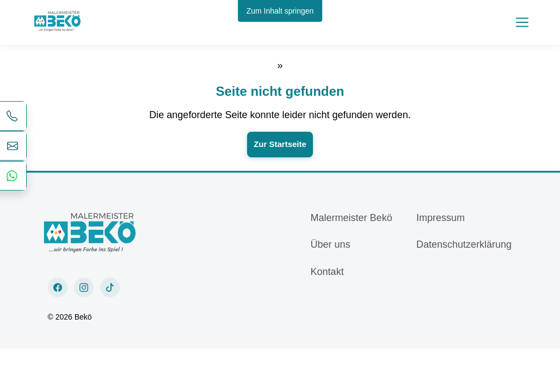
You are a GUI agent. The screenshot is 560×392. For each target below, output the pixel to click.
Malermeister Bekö (352, 218)
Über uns (331, 244)
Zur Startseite (280, 144)
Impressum (441, 218)
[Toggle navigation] (522, 23)
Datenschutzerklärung (464, 244)
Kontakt (327, 272)
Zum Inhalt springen (280, 11)
